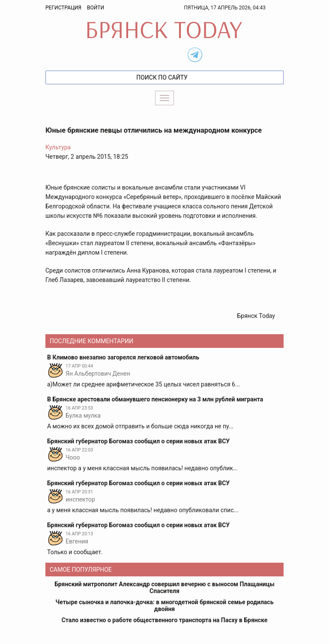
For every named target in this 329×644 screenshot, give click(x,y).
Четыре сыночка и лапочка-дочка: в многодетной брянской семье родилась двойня (165, 605)
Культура (58, 147)
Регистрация (63, 8)
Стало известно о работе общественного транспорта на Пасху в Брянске (165, 620)
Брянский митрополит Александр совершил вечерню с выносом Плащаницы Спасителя (164, 588)
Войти (96, 8)
